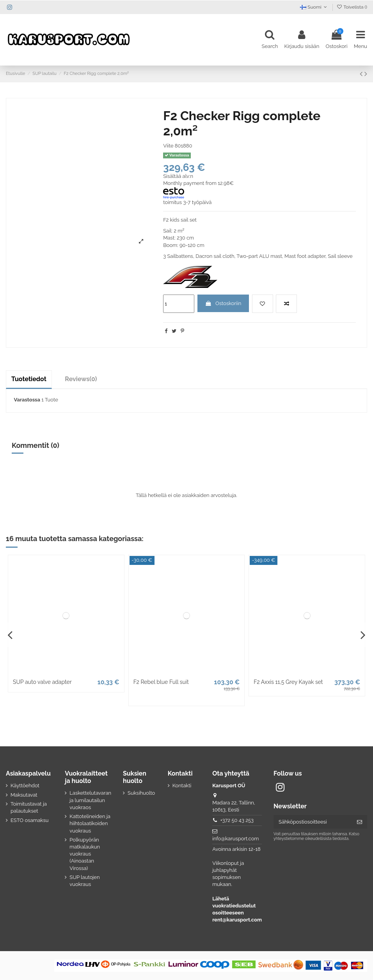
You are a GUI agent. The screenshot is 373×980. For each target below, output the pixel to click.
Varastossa (27, 400)
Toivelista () (352, 7)
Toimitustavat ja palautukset (29, 807)
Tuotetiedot (29, 379)
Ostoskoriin (223, 303)
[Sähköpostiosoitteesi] (313, 822)
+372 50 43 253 (237, 820)
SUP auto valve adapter (42, 682)
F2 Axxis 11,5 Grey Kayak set (288, 682)
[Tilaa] (360, 822)
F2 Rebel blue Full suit (161, 682)
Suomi (314, 7)
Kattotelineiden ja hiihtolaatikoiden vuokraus (90, 823)
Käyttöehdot (25, 786)
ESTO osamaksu (29, 820)
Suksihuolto (141, 793)
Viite (168, 146)
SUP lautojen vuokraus (84, 881)
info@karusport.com (235, 839)
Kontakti (182, 786)
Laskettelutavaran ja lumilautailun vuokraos (90, 800)
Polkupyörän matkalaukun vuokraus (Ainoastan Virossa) (85, 854)
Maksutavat (24, 795)
